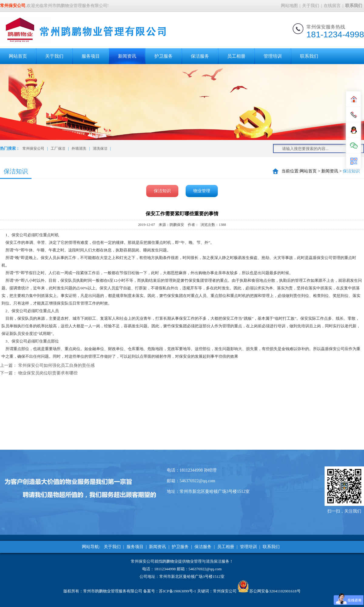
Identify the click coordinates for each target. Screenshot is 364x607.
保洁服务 (200, 56)
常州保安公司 (33, 148)
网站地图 (289, 6)
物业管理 (202, 191)
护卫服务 (163, 56)
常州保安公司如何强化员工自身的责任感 (56, 365)
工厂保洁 (58, 148)
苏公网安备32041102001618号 (275, 591)
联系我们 (309, 56)
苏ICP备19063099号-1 (177, 591)
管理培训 (273, 56)
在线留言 (332, 6)
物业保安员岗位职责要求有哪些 (48, 373)
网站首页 (18, 56)
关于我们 (311, 6)
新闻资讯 (127, 56)
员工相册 (236, 56)
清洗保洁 (100, 148)
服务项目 (91, 56)
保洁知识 (162, 191)
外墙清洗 (79, 148)
